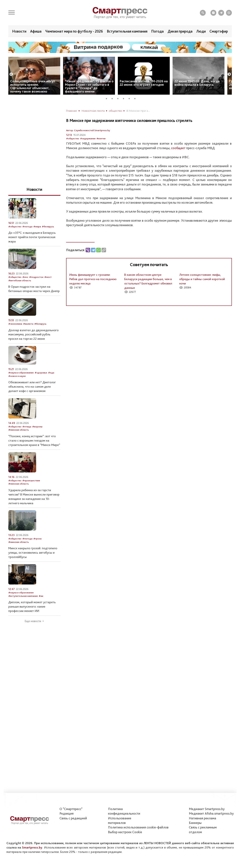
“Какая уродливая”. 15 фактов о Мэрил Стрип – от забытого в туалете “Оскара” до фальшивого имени (89, 86)
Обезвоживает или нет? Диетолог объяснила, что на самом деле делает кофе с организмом (32, 386)
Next (229, 74)
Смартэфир (219, 31)
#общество (73, 138)
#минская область (19, 430)
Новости (19, 31)
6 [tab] (136, 98)
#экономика (15, 324)
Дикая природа (180, 31)
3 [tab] (119, 98)
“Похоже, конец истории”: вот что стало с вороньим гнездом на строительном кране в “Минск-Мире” (34, 440)
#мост (48, 277)
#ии (41, 596)
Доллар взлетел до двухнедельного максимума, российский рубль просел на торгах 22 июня (33, 334)
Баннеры (195, 823)
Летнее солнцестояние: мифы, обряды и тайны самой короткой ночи (202, 279)
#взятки (101, 138)
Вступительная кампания (127, 31)
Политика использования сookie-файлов (138, 827)
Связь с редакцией (73, 818)
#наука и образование (21, 373)
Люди (201, 31)
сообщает (178, 148)
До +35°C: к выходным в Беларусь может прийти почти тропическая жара (32, 237)
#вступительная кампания (23, 596)
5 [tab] (131, 98)
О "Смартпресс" (71, 809)
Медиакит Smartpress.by (207, 809)
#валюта (28, 324)
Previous (11, 74)
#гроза (37, 539)
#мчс (25, 277)
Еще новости (33, 621)
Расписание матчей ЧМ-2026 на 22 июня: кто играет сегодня (144, 83)
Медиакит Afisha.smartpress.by (211, 813)
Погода (157, 31)
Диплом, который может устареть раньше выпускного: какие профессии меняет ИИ (32, 606)
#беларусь (48, 226)
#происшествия (31, 480)
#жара (37, 226)
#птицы (27, 427)
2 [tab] (113, 98)
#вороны (37, 427)
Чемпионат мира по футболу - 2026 (74, 31)
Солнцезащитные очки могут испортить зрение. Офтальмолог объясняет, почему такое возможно (33, 86)
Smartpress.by (32, 847)
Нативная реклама (202, 818)
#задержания (88, 138)
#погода (27, 226)
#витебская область (20, 280)
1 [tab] (108, 98)
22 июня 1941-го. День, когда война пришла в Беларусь (197, 83)
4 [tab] (125, 98)
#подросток (36, 277)
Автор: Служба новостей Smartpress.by (88, 130)
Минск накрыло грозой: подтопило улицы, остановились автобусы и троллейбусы (33, 552)
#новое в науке (17, 376)
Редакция (66, 813)
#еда (51, 373)
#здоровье (41, 373)
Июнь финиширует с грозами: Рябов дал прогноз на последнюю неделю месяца (93, 279)
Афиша (36, 31)
